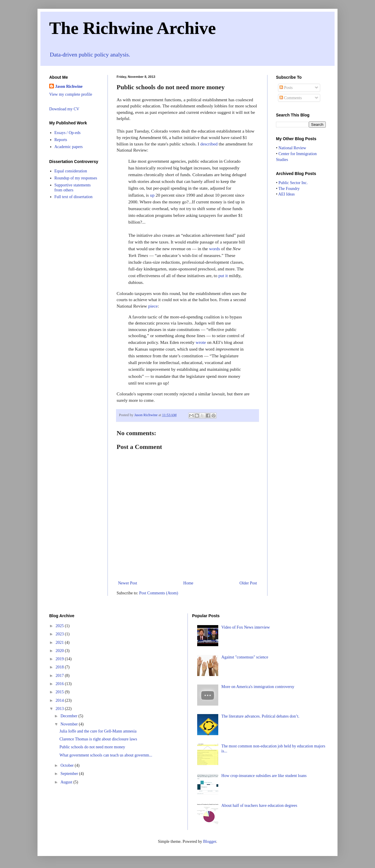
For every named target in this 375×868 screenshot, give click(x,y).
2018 (60, 667)
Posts (286, 88)
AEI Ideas (287, 194)
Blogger (209, 842)
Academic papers (69, 147)
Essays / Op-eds (68, 133)
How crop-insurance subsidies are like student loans (264, 776)
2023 (60, 634)
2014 (60, 700)
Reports (61, 140)
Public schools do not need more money (92, 747)
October (68, 765)
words (214, 249)
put (221, 276)
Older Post (248, 583)
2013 (60, 709)
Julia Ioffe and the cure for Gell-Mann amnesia (98, 731)
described (209, 144)
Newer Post (128, 583)
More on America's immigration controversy (258, 687)
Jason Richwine (69, 86)
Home (188, 583)
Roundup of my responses (76, 178)
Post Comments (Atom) (159, 593)
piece (153, 306)
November (70, 724)
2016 (60, 684)
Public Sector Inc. (293, 183)
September (70, 774)
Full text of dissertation (74, 197)
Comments (291, 98)
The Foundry (289, 189)
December (69, 716)
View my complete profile (71, 94)
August (67, 782)
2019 (60, 659)
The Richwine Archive (133, 28)
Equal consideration (71, 171)
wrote (201, 342)
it (227, 276)
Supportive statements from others (73, 188)
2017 (60, 676)
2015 (60, 692)
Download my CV (64, 109)
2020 (60, 651)
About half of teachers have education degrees (259, 806)
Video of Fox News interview (246, 627)
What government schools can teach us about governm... (106, 755)
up (152, 195)
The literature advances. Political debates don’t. (260, 716)
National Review (292, 148)
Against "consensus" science (245, 657)
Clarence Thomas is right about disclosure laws (98, 739)
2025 (60, 626)
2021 (60, 643)
